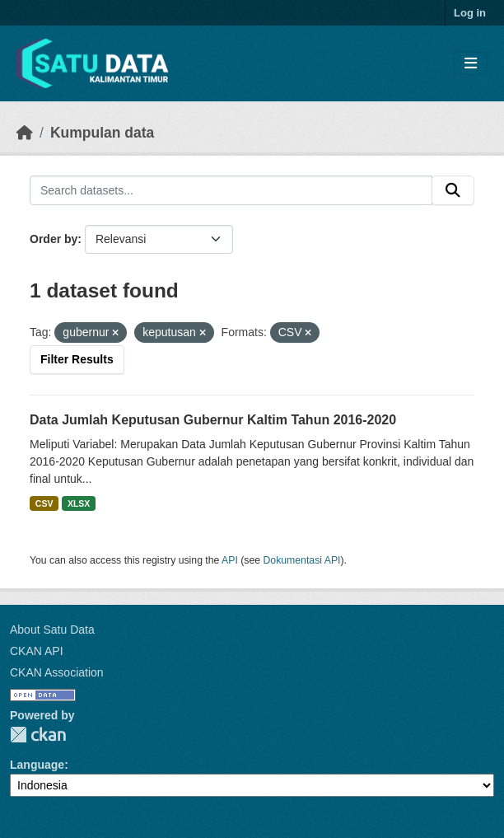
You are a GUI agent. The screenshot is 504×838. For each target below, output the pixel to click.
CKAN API (37, 651)
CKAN (38, 735)
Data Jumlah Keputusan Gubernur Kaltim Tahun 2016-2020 (213, 420)
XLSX (79, 503)
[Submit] (453, 190)
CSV (44, 503)
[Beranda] (25, 133)
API (230, 560)
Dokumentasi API (302, 560)
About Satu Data (52, 630)
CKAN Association (57, 672)
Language (37, 765)
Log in (470, 13)
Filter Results (77, 359)
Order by (54, 239)
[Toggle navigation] (471, 64)
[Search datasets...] (231, 190)
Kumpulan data (102, 133)
